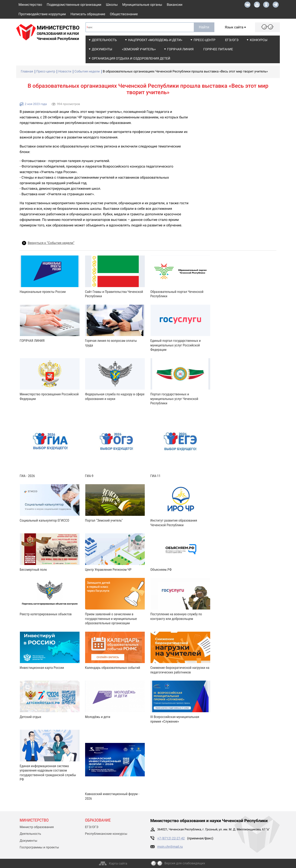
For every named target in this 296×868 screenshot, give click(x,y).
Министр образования (37, 827)
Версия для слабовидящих (185, 863)
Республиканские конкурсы (106, 834)
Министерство (30, 5)
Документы (102, 49)
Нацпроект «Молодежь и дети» (155, 40)
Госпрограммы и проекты (39, 847)
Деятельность (104, 40)
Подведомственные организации (74, 5)
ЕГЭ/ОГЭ (232, 40)
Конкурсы (259, 40)
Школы (112, 5)
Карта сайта (118, 864)
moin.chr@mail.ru (170, 847)
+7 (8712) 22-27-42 (171, 838)
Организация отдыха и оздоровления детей (131, 59)
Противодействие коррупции (42, 14)
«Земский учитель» (139, 49)
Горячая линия (180, 49)
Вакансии (175, 5)
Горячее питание (218, 49)
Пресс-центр (204, 40)
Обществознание (124, 14)
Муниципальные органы (142, 5)
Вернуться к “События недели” (51, 243)
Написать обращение (88, 14)
